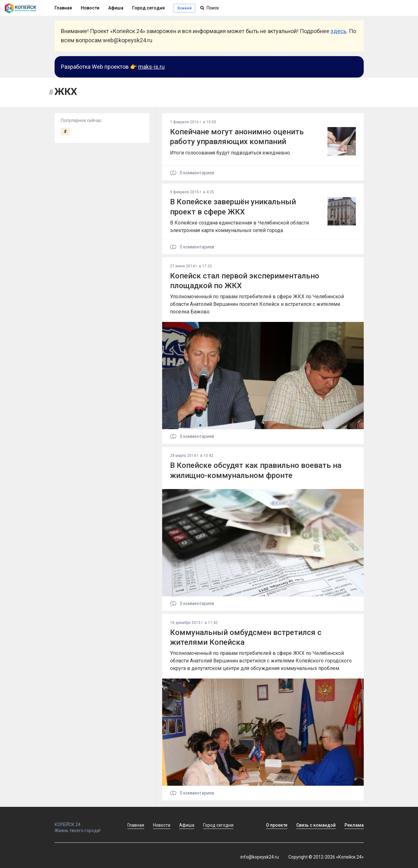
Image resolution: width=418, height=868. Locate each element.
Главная (136, 825)
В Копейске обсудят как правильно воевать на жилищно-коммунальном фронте (256, 470)
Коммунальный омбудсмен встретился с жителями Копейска (246, 637)
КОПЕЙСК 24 (84, 822)
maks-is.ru (151, 67)
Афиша (116, 8)
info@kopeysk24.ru (260, 857)
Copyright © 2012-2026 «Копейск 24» (326, 857)
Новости (90, 8)
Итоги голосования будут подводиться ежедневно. (230, 153)
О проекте (277, 825)
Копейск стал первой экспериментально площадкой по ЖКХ (245, 281)
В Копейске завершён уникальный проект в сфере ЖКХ (233, 207)
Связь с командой (316, 825)
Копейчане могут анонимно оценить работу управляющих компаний (237, 137)
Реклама (354, 825)
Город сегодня (148, 8)
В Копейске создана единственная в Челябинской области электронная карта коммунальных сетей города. (239, 227)
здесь (339, 31)
